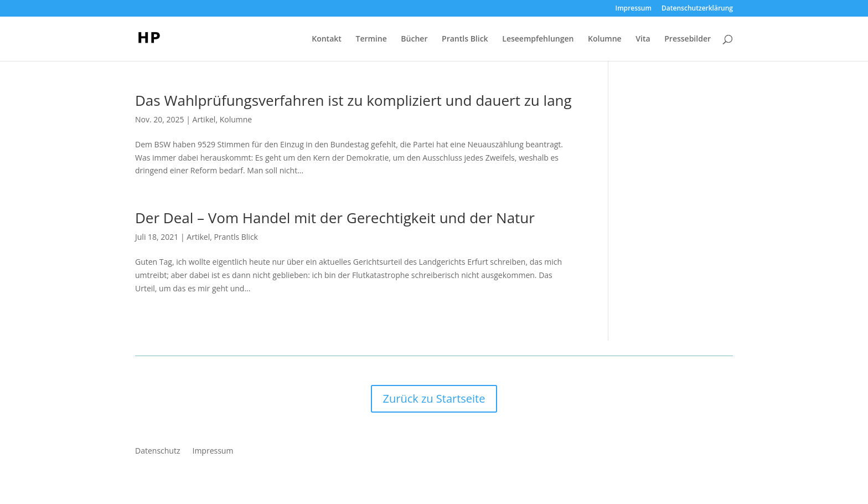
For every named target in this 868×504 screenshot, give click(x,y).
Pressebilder (688, 39)
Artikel (204, 119)
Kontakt (327, 39)
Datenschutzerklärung (697, 9)
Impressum (634, 9)
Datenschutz (157, 451)
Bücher (414, 39)
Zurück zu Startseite (434, 398)
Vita (643, 39)
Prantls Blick (465, 39)
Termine (371, 39)
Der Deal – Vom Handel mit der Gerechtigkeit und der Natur (335, 218)
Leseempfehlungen (538, 39)
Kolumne (605, 39)
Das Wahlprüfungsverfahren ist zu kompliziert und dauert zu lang (353, 100)
